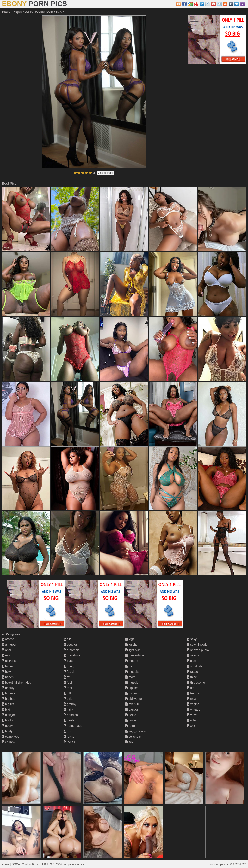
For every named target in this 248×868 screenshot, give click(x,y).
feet (68, 682)
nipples (132, 688)
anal (6, 650)
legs (130, 639)
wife (192, 720)
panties (132, 710)
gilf (67, 693)
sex (129, 742)
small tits (195, 666)
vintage (194, 710)
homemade (73, 726)
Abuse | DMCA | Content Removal (22, 864)
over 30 (132, 704)
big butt (9, 699)
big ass (8, 693)
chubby (9, 742)
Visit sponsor (106, 173)
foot (68, 688)
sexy (192, 639)
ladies (69, 742)
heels (69, 720)
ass (6, 655)
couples (71, 645)
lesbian (132, 645)
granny (70, 704)
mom (130, 677)
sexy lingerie (197, 645)
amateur (9, 645)
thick (192, 677)
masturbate (135, 655)
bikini (7, 710)
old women (134, 699)
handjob (71, 715)
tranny (193, 693)
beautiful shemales (16, 682)
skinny (193, 655)
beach (8, 677)
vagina (193, 704)
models (132, 672)
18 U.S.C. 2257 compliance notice (64, 864)
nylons (131, 693)
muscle (132, 682)
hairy (69, 710)
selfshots (133, 737)
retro (130, 726)
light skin (133, 650)
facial (69, 672)
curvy (69, 666)
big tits (8, 704)
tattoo (193, 672)
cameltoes (11, 737)
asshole (9, 661)
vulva (192, 715)
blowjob (9, 715)
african (8, 639)
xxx (191, 726)
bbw (6, 672)
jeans (69, 737)
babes (8, 666)
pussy (131, 720)
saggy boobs (136, 731)
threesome (196, 682)
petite (131, 715)
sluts (192, 661)
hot (68, 731)
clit (67, 639)
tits (191, 688)
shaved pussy (198, 650)
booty (7, 726)
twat (192, 699)
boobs (8, 720)
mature (132, 661)
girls (68, 699)
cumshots (72, 655)
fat (67, 677)
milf (129, 666)
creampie (72, 650)
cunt (68, 661)
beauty (8, 688)
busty (7, 731)
